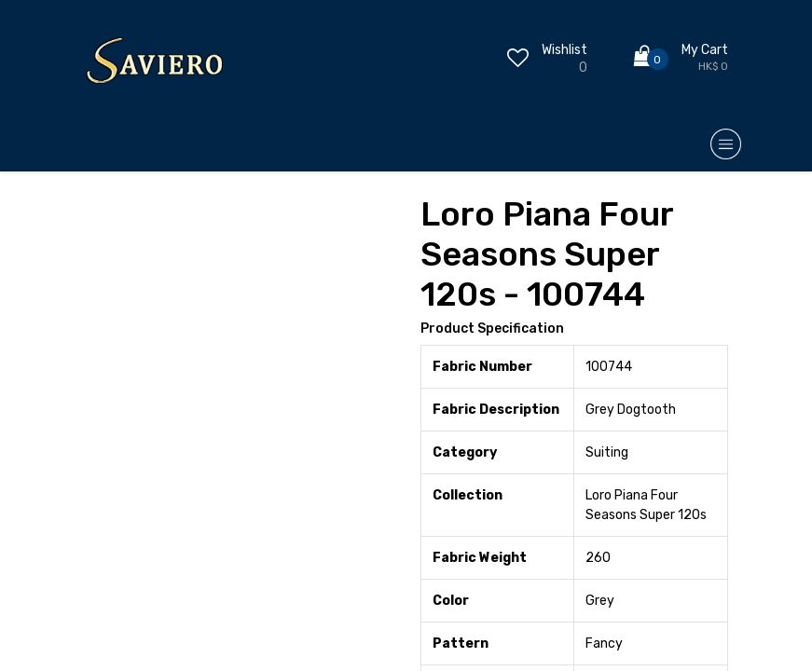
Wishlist (564, 50)
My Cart (705, 50)
